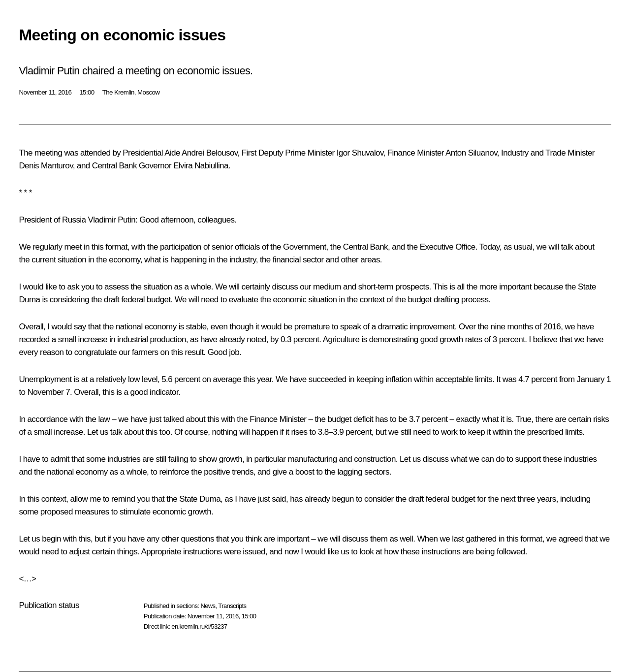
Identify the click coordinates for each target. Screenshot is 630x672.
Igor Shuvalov (360, 153)
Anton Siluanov (471, 153)
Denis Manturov (46, 166)
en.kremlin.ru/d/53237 (199, 626)
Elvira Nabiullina (201, 166)
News (208, 606)
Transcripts (232, 606)
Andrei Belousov (210, 153)
